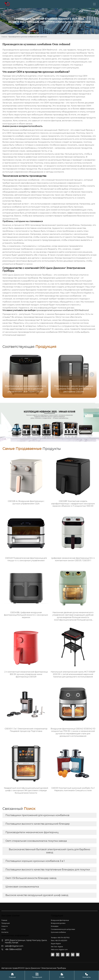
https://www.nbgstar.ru (82, 293)
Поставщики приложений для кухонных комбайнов (37, 815)
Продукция (37, 975)
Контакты (87, 975)
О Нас (62, 975)
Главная (4, 37)
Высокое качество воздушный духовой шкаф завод (37, 895)
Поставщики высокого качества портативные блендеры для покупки (48, 870)
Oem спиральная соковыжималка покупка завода (36, 841)
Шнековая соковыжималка (22, 887)
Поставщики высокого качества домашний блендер (38, 824)
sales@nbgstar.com (14, 946)
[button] (92, 374)
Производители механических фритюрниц (32, 832)
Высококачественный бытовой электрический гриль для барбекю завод (49, 851)
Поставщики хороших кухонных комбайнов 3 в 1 (35, 861)
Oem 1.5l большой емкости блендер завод (31, 878)
